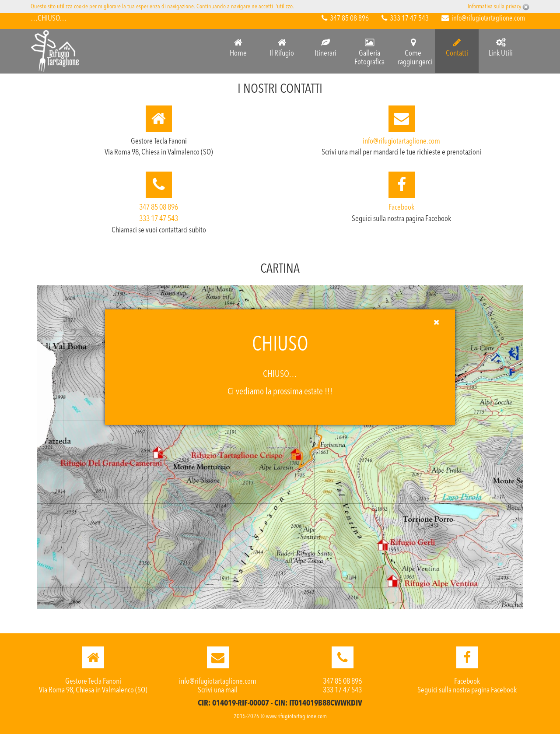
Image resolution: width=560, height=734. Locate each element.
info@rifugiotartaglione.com (483, 19)
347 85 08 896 (345, 19)
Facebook (401, 207)
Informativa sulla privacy (495, 7)
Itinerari (325, 48)
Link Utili (500, 48)
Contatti (457, 48)
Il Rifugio (282, 48)
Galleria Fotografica (369, 52)
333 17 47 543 (405, 19)
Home (238, 48)
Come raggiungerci (415, 52)
